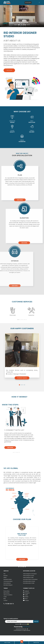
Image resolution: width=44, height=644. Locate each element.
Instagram (26, 602)
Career (5, 605)
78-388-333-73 (9, 612)
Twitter (25, 603)
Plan (4, 582)
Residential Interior (8, 588)
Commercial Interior (8, 590)
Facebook (26, 600)
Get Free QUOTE (28, 3)
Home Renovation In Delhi (29, 592)
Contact (5, 609)
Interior (5, 586)
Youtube (26, 609)
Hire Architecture (7, 592)
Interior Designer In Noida (29, 584)
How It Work (7, 643)
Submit (36, 630)
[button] (19, 395)
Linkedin (26, 605)
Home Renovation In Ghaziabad (30, 588)
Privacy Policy (7, 600)
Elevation (6, 584)
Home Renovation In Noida (29, 590)
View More (9, 70)
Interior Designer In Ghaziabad (30, 582)
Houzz (25, 607)
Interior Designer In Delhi (28, 586)
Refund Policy (7, 602)
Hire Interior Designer (8, 594)
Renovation (36, 643)
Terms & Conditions (8, 603)
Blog (5, 607)
